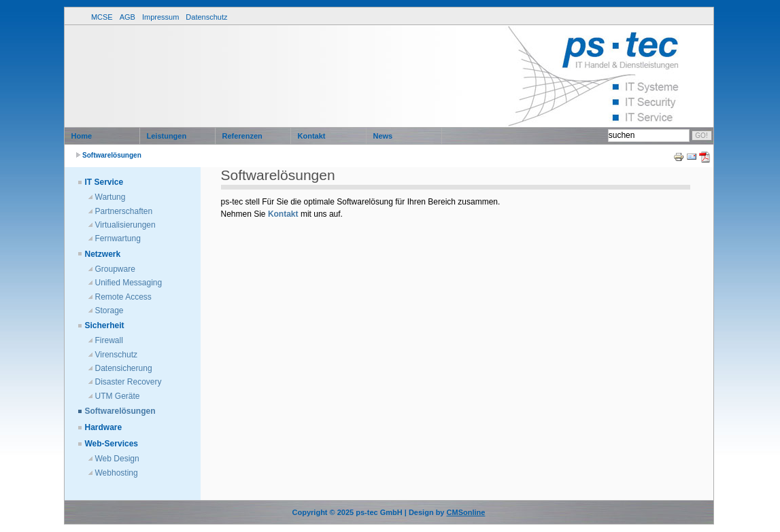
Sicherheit (105, 325)
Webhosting (117, 473)
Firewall (109, 340)
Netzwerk (103, 254)
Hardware (104, 427)
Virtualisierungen (125, 225)
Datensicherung (124, 368)
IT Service (104, 182)
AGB (128, 17)
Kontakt (312, 136)
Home (82, 136)
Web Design (117, 459)
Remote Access (123, 297)
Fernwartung (118, 238)
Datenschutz (206, 17)
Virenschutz (116, 355)
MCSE (102, 17)
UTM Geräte (118, 396)
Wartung (111, 197)
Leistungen (167, 136)
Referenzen (242, 136)
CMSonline (466, 512)
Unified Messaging (129, 283)
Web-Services (112, 444)
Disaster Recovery (129, 382)
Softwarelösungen (112, 155)
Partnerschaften (124, 211)
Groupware (115, 269)
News (383, 136)
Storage (109, 311)
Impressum (160, 17)
